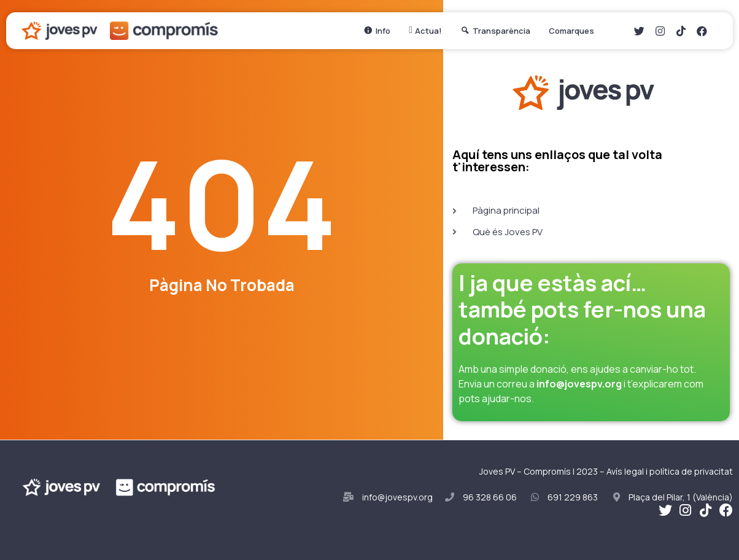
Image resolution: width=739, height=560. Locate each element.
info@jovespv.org (579, 384)
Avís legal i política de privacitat (670, 471)
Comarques (575, 31)
